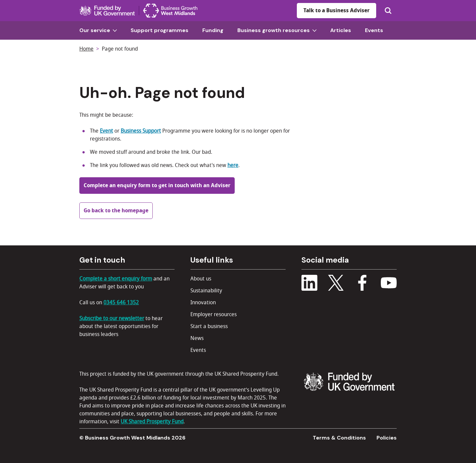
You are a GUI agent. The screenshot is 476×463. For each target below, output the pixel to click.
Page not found (120, 49)
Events (374, 30)
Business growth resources (277, 30)
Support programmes (159, 30)
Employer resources (214, 315)
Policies (387, 438)
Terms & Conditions (339, 438)
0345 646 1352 (121, 303)
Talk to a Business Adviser (337, 11)
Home (86, 49)
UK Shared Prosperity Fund (152, 422)
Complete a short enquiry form (116, 279)
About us (201, 279)
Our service (98, 30)
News (197, 338)
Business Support (141, 131)
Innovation (203, 303)
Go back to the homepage (116, 211)
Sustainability (206, 291)
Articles (341, 30)
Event (106, 131)
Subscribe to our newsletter (112, 318)
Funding (213, 30)
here (233, 165)
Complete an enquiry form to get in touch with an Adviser (157, 186)
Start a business (209, 326)
